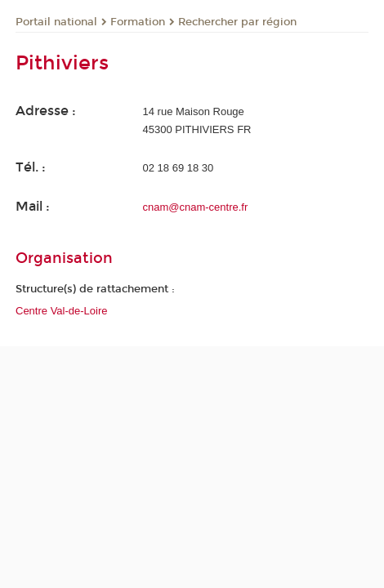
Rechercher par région (237, 22)
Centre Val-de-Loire (61, 311)
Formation (138, 22)
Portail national (56, 22)
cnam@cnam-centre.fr (196, 207)
